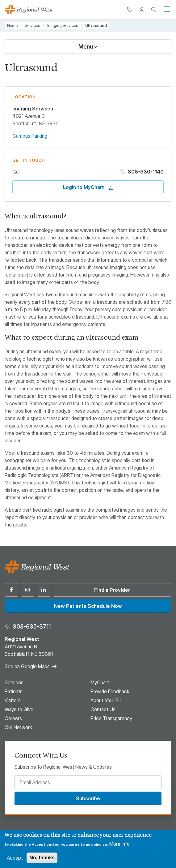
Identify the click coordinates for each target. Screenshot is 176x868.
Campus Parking (30, 136)
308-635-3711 (32, 627)
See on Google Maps (27, 666)
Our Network (18, 727)
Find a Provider (112, 590)
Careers (13, 718)
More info (119, 844)
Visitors (13, 700)
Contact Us (103, 709)
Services (32, 26)
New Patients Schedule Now (88, 606)
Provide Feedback (110, 691)
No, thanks (42, 858)
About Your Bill (106, 700)
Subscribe (88, 798)
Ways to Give (19, 709)
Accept (15, 858)
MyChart (100, 682)
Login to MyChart (84, 187)
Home (12, 26)
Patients (14, 691)
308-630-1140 (146, 172)
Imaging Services (63, 26)
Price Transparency (111, 718)
